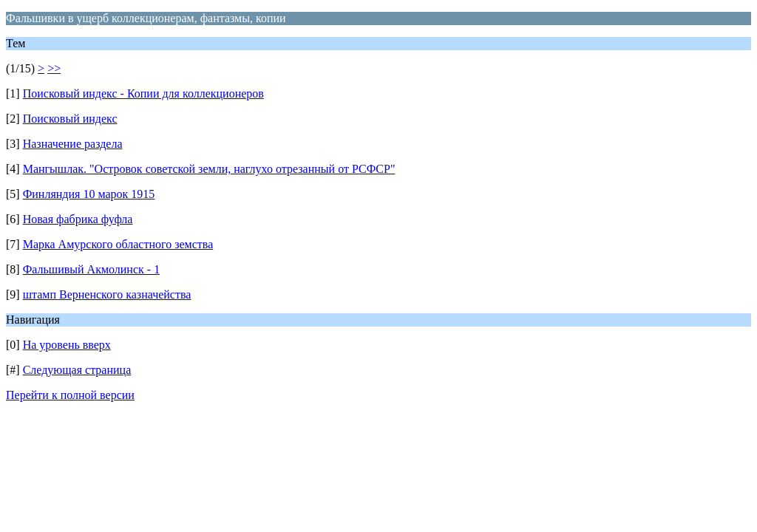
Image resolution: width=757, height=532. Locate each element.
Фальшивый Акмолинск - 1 (91, 269)
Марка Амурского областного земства (118, 244)
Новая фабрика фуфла (78, 219)
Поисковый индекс (70, 119)
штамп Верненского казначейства (107, 294)
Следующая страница (77, 370)
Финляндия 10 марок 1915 (89, 194)
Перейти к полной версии (70, 395)
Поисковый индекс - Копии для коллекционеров (143, 93)
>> (54, 68)
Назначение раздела (73, 144)
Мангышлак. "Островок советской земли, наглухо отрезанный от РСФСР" (209, 169)
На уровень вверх (67, 345)
